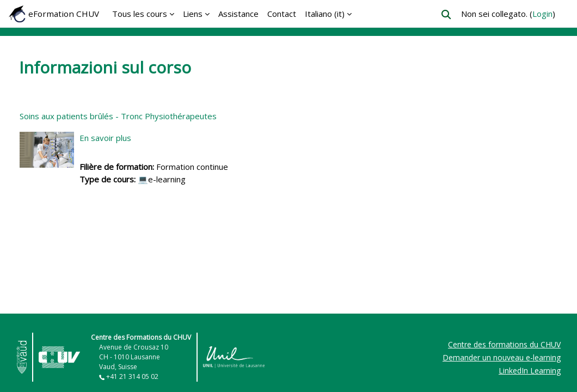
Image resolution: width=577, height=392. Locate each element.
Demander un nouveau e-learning (502, 357)
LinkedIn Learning (530, 370)
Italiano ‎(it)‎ (325, 14)
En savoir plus (105, 138)
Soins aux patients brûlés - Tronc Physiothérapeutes (118, 116)
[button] (446, 14)
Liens (193, 14)
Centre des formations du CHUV (504, 344)
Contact (282, 14)
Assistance (238, 14)
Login (542, 14)
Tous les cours (140, 14)
